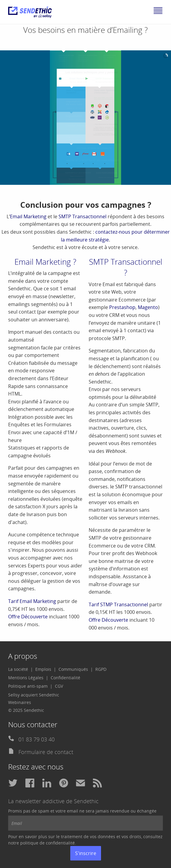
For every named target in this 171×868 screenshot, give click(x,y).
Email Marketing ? (45, 262)
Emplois (43, 669)
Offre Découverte (28, 617)
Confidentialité (65, 678)
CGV (59, 686)
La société (18, 669)
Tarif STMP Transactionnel (118, 604)
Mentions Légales (26, 678)
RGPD (101, 669)
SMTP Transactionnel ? (126, 267)
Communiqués (73, 669)
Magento (148, 307)
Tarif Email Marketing (32, 601)
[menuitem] (21, 669)
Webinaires (20, 702)
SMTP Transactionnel (82, 216)
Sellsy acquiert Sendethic (34, 695)
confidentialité (60, 843)
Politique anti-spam (28, 686)
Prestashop (122, 307)
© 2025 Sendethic (26, 710)
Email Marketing (28, 216)
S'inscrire (86, 853)
